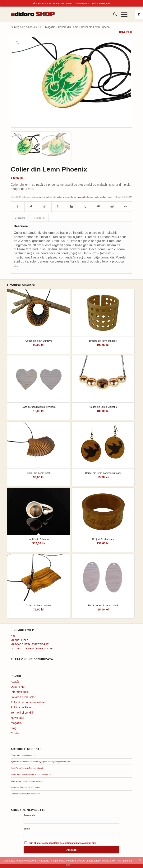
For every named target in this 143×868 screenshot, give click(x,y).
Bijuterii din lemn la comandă (23, 754)
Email (27, 828)
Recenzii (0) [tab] (39, 217)
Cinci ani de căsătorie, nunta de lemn (27, 780)
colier (60, 196)
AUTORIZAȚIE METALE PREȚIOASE (32, 648)
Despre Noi (18, 686)
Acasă (15, 681)
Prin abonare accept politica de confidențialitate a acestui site (62, 843)
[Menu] (122, 14)
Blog (14, 727)
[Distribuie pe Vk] (98, 206)
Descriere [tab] (20, 217)
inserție (67, 196)
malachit (81, 196)
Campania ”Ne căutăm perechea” (25, 793)
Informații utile (20, 691)
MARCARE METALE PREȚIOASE (30, 644)
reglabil (104, 196)
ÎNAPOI (126, 32)
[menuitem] (113, 14)
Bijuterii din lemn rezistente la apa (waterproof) (31, 774)
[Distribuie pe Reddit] (112, 206)
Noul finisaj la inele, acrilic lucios (25, 787)
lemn (74, 196)
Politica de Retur (21, 707)
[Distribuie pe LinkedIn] (72, 206)
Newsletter (18, 717)
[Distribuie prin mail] (125, 206)
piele (97, 196)
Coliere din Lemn (40, 196)
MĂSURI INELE (20, 640)
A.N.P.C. (15, 635)
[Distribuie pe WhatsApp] (45, 206)
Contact (16, 733)
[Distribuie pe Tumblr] (85, 206)
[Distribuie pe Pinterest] (58, 206)
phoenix (90, 196)
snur (110, 196)
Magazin (16, 722)
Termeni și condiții (22, 712)
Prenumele (29, 815)
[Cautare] (113, 14)
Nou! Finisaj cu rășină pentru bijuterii (27, 767)
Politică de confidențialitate (28, 702)
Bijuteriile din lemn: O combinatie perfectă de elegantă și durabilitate (40, 761)
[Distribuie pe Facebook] (18, 206)
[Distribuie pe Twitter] (31, 206)
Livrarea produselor (23, 696)
